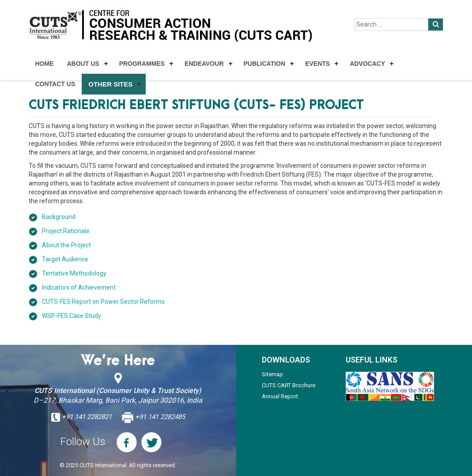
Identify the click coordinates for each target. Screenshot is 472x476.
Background (59, 217)
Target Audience (65, 259)
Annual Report (280, 396)
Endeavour (204, 64)
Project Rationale (66, 231)
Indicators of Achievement (79, 287)
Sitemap (272, 374)
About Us (83, 64)
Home (45, 64)
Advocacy (367, 64)
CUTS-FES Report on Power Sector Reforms (103, 302)
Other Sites (110, 84)
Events (317, 64)
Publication (265, 64)
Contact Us (55, 84)
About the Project (66, 245)
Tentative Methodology (74, 273)
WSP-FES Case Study (72, 316)
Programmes (142, 64)
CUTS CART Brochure (289, 385)
